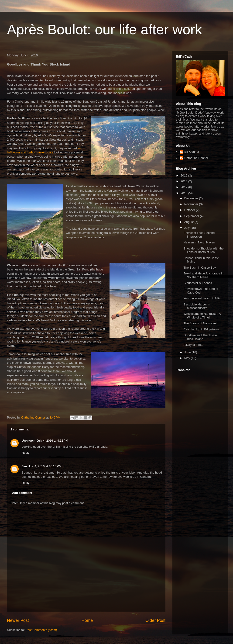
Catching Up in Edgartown (201, 329)
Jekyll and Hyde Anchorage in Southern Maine (203, 275)
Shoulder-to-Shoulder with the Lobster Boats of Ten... (203, 250)
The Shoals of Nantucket (200, 323)
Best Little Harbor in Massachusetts (197, 306)
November (192, 204)
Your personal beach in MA (202, 298)
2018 (184, 181)
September (192, 216)
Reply (26, 453)
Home (87, 620)
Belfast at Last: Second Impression (199, 235)
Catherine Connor (196, 158)
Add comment (22, 493)
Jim (24, 466)
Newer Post (18, 620)
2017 (184, 187)
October (190, 210)
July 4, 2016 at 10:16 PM (45, 466)
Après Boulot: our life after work (105, 29)
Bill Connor (192, 152)
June (188, 352)
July (187, 228)
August (189, 222)
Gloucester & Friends (198, 283)
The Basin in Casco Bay (200, 268)
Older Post (155, 620)
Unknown (29, 441)
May (188, 358)
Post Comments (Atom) (41, 630)
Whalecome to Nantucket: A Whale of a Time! (202, 316)
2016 (184, 193)
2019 (184, 175)
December (192, 198)
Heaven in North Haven (199, 242)
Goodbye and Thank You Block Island (200, 337)
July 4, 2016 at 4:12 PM (53, 441)
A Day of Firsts (193, 345)
